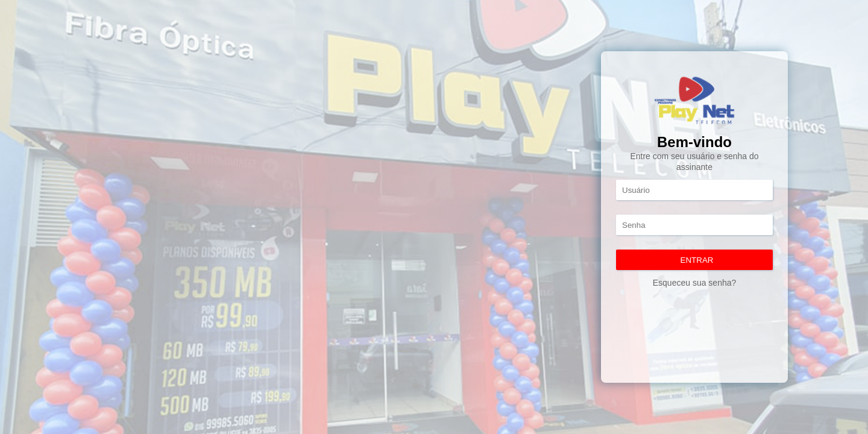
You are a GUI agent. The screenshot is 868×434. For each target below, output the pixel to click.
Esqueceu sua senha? (695, 283)
